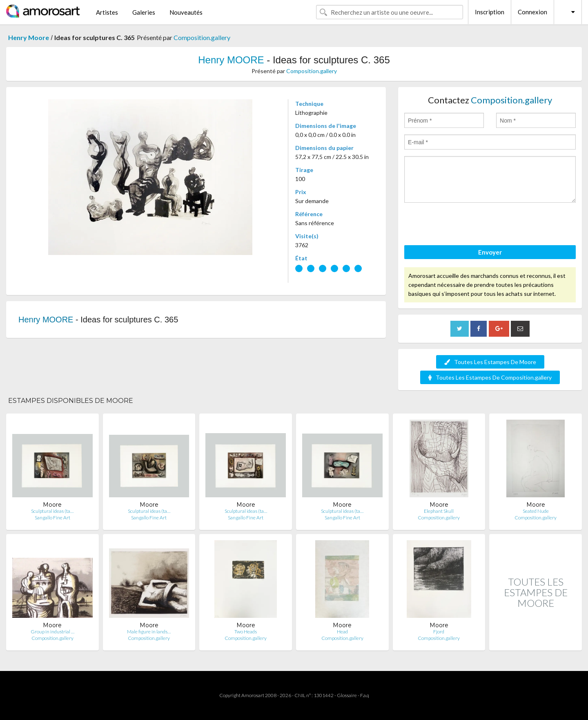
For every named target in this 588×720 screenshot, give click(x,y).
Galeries (144, 12)
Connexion (532, 12)
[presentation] (466, 225)
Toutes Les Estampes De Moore (490, 362)
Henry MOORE (231, 60)
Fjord (439, 632)
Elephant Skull (439, 511)
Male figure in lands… (149, 632)
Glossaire (347, 695)
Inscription (490, 12)
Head (342, 632)
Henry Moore (29, 37)
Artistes (107, 12)
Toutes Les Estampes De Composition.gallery (490, 377)
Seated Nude (536, 511)
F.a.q (365, 695)
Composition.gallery (202, 37)
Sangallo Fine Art (52, 518)
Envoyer (490, 252)
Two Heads (246, 632)
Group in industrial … (52, 632)
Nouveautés (186, 12)
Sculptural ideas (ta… (52, 511)
